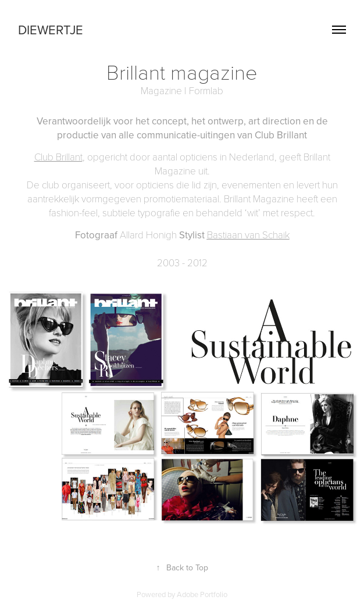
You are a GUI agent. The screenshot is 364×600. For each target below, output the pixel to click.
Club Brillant (58, 157)
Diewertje (51, 29)
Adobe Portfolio (202, 594)
